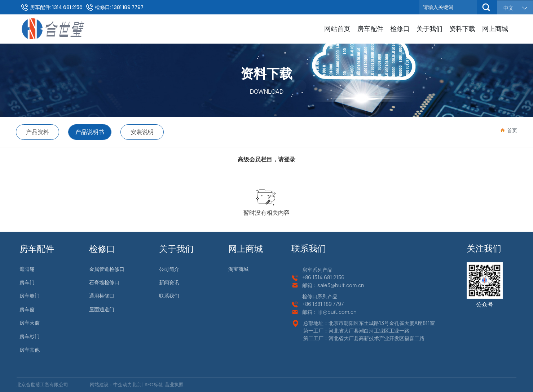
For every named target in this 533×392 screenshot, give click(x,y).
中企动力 (123, 385)
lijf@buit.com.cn (337, 312)
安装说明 (142, 132)
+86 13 (310, 304)
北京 (137, 385)
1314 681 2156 (328, 277)
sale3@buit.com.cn (341, 285)
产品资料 (38, 132)
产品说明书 (90, 132)
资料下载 (266, 73)
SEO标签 (153, 385)
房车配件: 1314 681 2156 (56, 7)
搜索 (486, 7)
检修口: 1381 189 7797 (119, 7)
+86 (307, 277)
